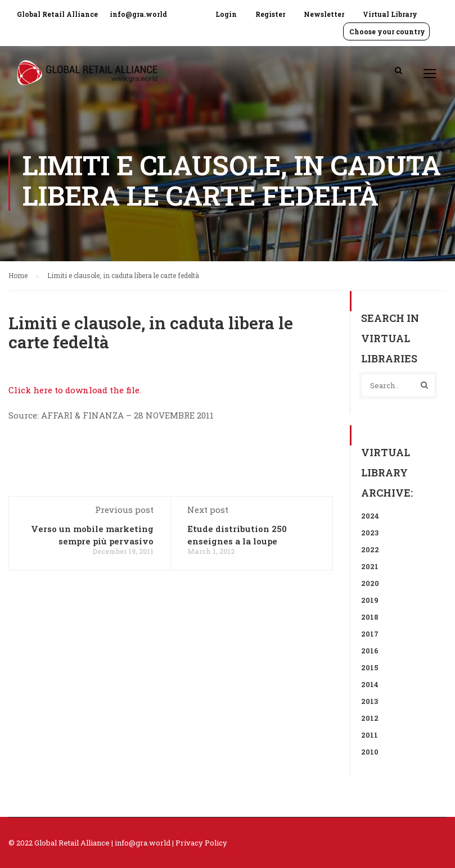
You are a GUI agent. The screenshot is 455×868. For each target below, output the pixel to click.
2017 (370, 634)
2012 (370, 718)
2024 (370, 516)
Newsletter (324, 14)
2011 (370, 735)
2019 (370, 600)
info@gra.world (138, 14)
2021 (370, 566)
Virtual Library (390, 14)
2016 (370, 651)
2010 (370, 752)
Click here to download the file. (75, 390)
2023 (370, 533)
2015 (370, 667)
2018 (370, 617)
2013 (370, 701)
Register (270, 14)
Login (226, 14)
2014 (370, 684)
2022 (370, 549)
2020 (370, 583)
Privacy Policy (201, 843)
